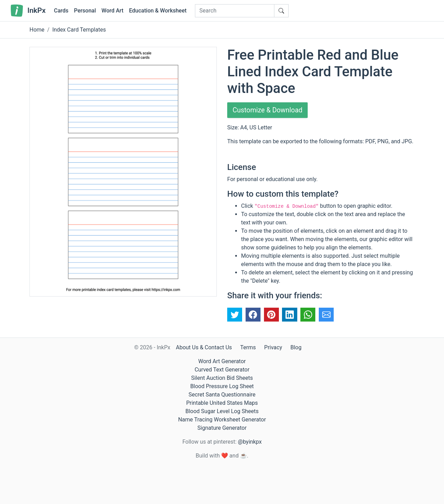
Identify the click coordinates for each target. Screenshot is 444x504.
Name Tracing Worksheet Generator (222, 420)
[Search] (235, 11)
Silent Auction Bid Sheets (222, 378)
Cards (61, 11)
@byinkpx (250, 442)
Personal (85, 11)
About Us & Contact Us (204, 347)
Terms (248, 347)
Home (37, 30)
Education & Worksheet (158, 11)
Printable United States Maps (222, 403)
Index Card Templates (79, 30)
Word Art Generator (222, 361)
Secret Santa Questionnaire (222, 395)
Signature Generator (222, 428)
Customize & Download (268, 110)
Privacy (273, 347)
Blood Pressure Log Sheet (222, 386)
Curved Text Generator (222, 370)
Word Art (113, 11)
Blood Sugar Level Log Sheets (222, 411)
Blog (296, 347)
